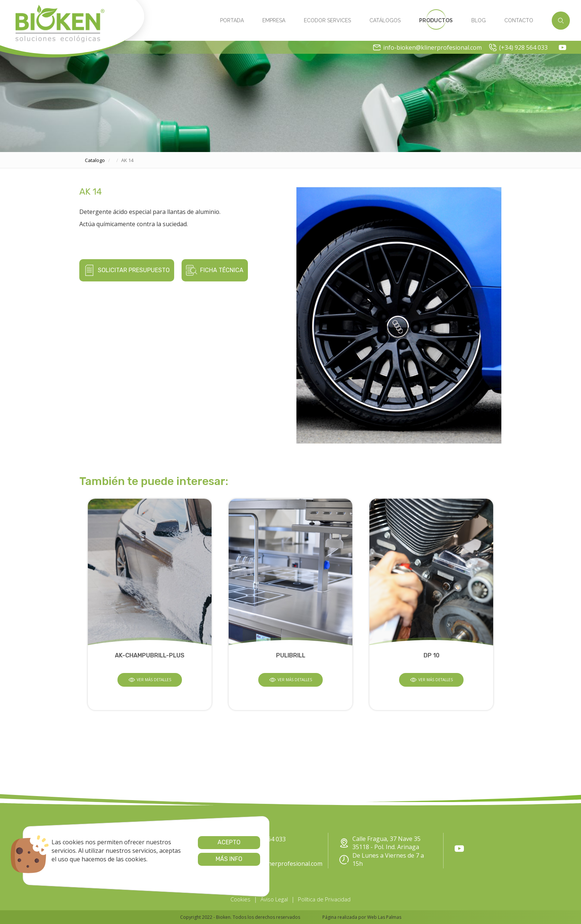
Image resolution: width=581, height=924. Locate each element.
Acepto (212, 842)
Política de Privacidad (324, 899)
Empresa (274, 20)
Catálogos (385, 20)
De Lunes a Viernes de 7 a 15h (382, 860)
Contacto (519, 20)
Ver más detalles (150, 680)
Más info (212, 859)
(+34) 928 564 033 (518, 47)
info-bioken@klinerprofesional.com (427, 47)
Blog (479, 20)
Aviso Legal (274, 899)
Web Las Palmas (384, 917)
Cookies (240, 899)
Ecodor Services (327, 20)
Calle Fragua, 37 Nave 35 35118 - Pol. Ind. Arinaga (380, 843)
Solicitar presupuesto (127, 270)
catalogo (95, 160)
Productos (436, 20)
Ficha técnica (215, 270)
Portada (232, 20)
